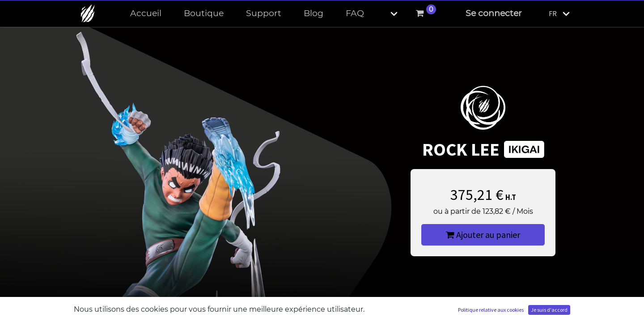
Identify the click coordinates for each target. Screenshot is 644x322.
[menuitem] (146, 14)
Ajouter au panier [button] (483, 235)
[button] (386, 14)
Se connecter (494, 13)
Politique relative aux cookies (491, 310)
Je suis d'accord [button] (549, 310)
